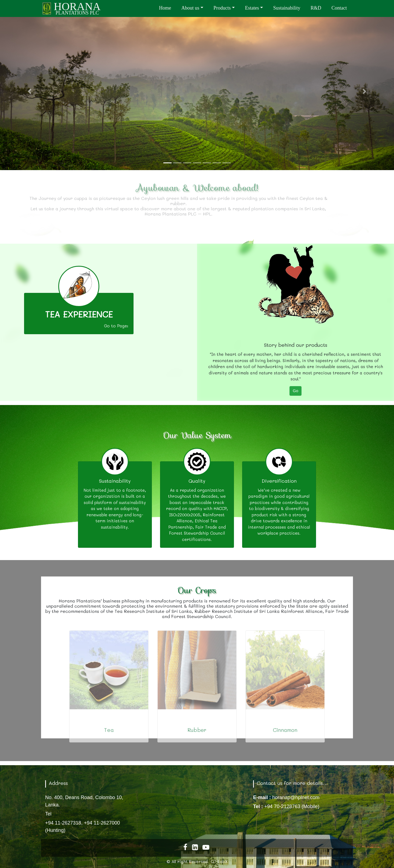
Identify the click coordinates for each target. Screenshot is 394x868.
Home (165, 8)
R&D (316, 8)
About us (190, 8)
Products (222, 8)
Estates (252, 8)
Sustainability (287, 8)
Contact (339, 8)
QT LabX (219, 861)
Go (296, 391)
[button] (30, 91)
